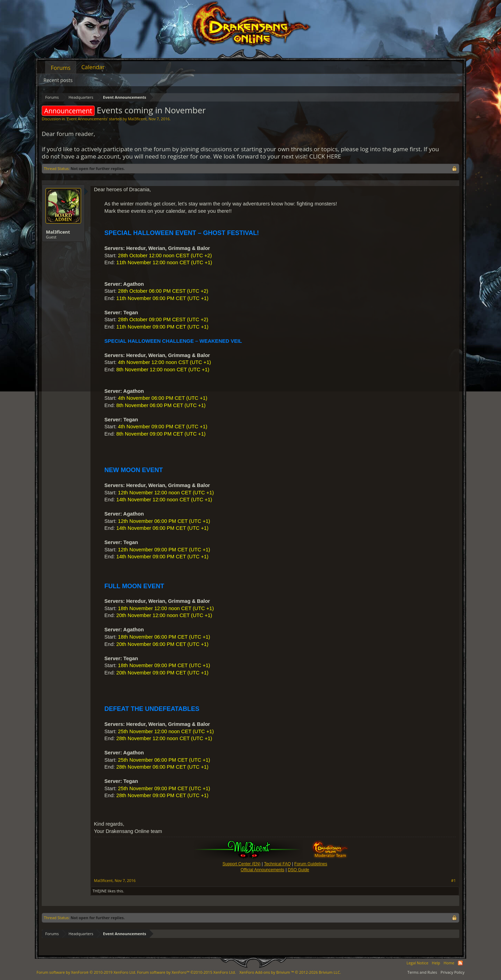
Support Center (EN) (241, 864)
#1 (454, 881)
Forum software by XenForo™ (186, 972)
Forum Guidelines (311, 864)
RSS (460, 963)
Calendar (93, 67)
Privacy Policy (452, 972)
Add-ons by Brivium (290, 972)
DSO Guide (298, 870)
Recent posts (58, 80)
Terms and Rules (422, 972)
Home (449, 963)
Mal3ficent (137, 119)
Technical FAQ (277, 864)
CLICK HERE (325, 156)
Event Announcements (87, 119)
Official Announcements (262, 870)
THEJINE (100, 891)
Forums (61, 68)
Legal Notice (417, 963)
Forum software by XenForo (86, 972)
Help (436, 963)
